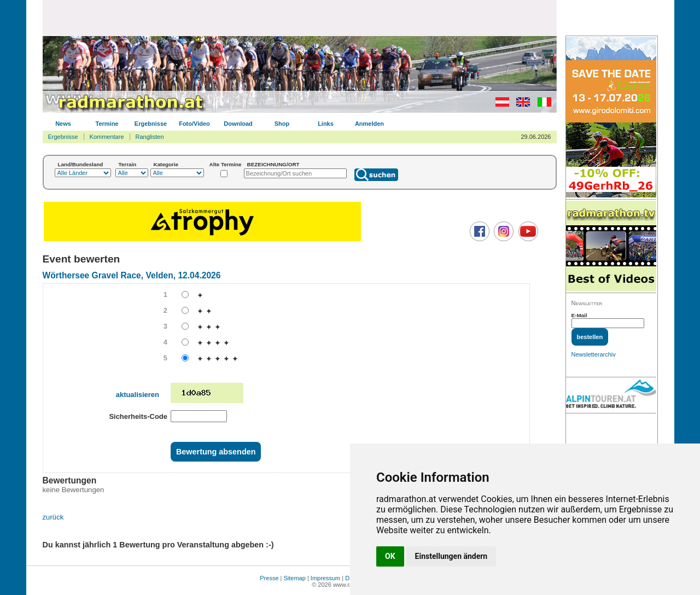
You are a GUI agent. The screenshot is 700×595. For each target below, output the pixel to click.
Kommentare (107, 137)
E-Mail (579, 315)
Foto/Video (194, 124)
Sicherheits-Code (138, 416)
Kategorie (166, 164)
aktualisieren (138, 395)
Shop (282, 124)
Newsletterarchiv (594, 354)
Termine (107, 124)
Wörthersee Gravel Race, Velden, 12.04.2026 (132, 275)
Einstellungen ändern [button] (451, 556)
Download (238, 124)
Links (326, 124)
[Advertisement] (300, 17)
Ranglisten (150, 137)
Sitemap (295, 578)
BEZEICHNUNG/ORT (273, 164)
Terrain (128, 164)
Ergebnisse (151, 124)
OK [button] (390, 556)
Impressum (325, 578)
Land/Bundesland (81, 164)
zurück (53, 517)
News (63, 124)
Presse (269, 578)
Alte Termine (226, 164)
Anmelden (369, 124)
